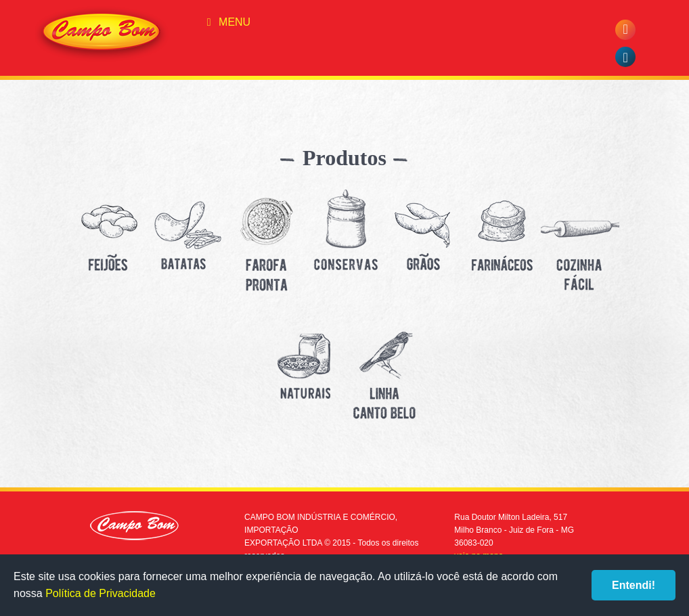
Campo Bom (102, 34)
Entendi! (634, 585)
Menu (227, 22)
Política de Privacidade (101, 593)
